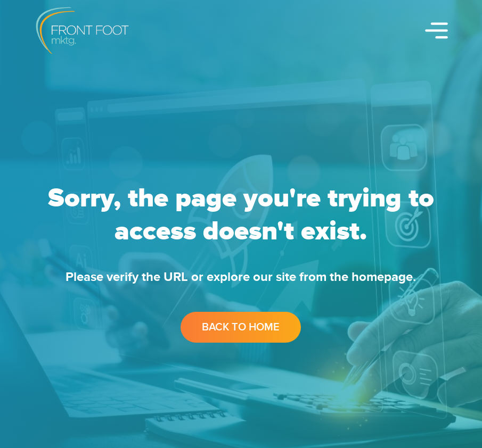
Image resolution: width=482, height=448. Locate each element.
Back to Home (241, 327)
